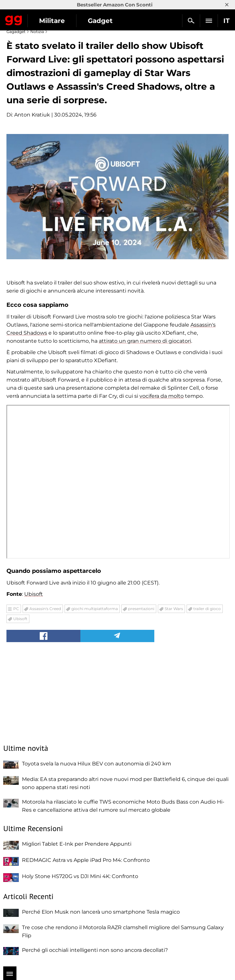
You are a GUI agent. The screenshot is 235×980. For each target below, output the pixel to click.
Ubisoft (34, 594)
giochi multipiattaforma (95, 609)
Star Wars (174, 609)
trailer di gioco (207, 609)
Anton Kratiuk (32, 115)
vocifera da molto (162, 396)
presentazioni (141, 609)
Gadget (100, 21)
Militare (52, 21)
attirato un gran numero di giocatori (145, 341)
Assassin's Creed (45, 609)
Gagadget (14, 19)
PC (16, 609)
